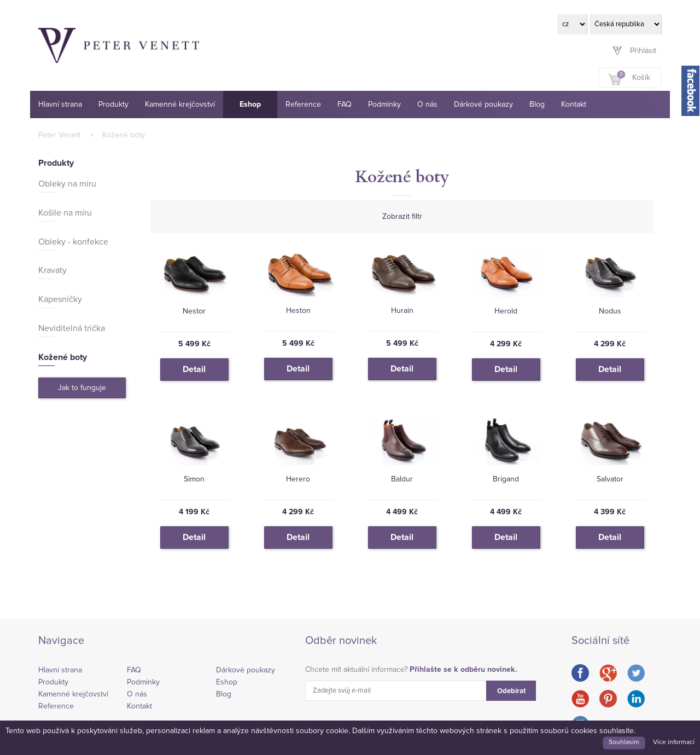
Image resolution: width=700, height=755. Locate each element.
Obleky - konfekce (73, 242)
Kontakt (574, 104)
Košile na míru (65, 213)
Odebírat (511, 691)
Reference (303, 104)
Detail (194, 369)
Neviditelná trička (72, 328)
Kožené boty (124, 135)
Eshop (250, 104)
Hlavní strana (60, 104)
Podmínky (384, 104)
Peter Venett (59, 135)
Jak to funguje (82, 388)
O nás (427, 104)
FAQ (345, 104)
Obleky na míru (67, 184)
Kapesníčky (60, 299)
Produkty (113, 104)
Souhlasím (624, 742)
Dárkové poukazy (483, 104)
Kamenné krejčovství (180, 104)
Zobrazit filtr (402, 217)
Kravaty (52, 270)
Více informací (674, 742)
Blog (537, 104)
